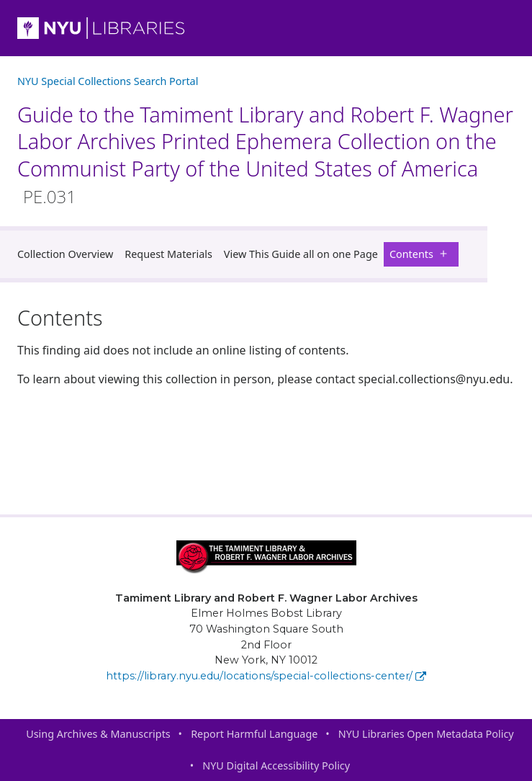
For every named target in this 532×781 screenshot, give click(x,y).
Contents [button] (421, 254)
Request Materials (168, 254)
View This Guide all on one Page (301, 254)
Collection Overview (65, 254)
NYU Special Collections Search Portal (108, 81)
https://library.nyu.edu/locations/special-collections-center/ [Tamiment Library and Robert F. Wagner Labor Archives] (266, 676)
